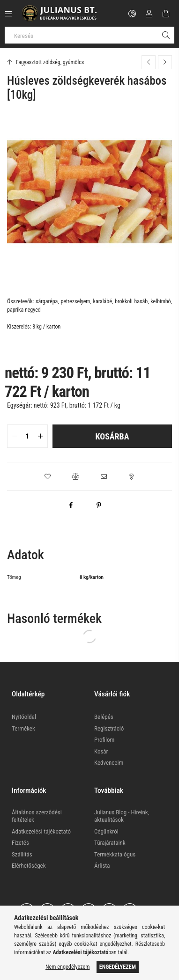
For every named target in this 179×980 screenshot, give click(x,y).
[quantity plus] (40, 436)
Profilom (104, 740)
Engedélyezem (118, 967)
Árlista (102, 866)
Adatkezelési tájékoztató (41, 831)
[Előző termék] (149, 62)
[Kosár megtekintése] (166, 14)
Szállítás (22, 854)
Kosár (101, 751)
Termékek (23, 728)
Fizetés (20, 843)
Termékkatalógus (115, 854)
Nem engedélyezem (67, 967)
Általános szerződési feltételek (37, 816)
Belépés (104, 717)
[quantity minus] (15, 436)
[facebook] (71, 505)
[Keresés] (89, 35)
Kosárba (112, 436)
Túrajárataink (110, 843)
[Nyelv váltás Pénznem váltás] (132, 14)
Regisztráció (109, 728)
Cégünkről (106, 831)
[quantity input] (27, 436)
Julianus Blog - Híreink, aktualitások (122, 816)
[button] (47, 476)
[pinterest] (99, 505)
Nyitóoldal (24, 717)
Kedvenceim (109, 763)
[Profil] (149, 14)
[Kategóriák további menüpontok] (8, 14)
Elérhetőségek (29, 866)
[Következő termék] (165, 62)
